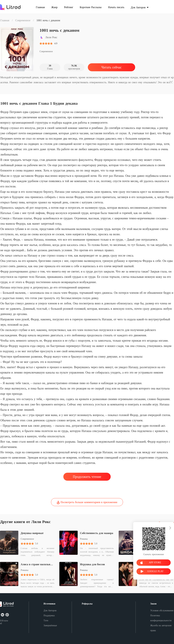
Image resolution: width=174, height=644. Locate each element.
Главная (5, 20)
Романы (84, 539)
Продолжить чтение (87, 477)
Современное (23, 20)
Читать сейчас (111, 67)
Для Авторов (50, 611)
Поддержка (49, 616)
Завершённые (50, 625)
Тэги (46, 620)
